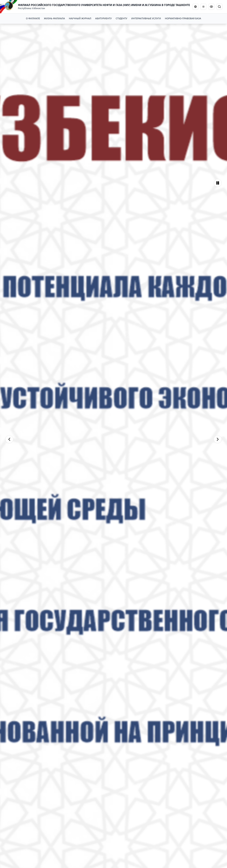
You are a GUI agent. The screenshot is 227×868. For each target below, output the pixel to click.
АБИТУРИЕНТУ (103, 18)
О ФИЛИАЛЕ (33, 18)
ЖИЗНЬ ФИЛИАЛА (54, 18)
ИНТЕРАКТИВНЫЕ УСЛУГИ (146, 18)
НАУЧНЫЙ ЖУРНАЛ (80, 18)
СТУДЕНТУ (122, 18)
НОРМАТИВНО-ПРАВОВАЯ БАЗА (183, 18)
